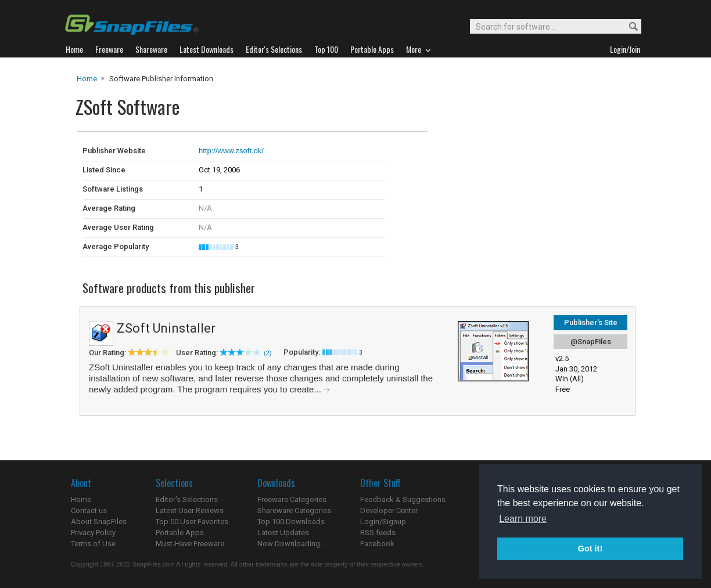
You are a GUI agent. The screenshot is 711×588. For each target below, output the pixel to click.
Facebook (377, 544)
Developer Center (389, 511)
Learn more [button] (523, 519)
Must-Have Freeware (190, 544)
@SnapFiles (591, 342)
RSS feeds (378, 533)
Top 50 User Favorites (192, 522)
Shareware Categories (294, 511)
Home (87, 79)
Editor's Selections (187, 499)
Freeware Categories (292, 499)
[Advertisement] (507, 156)
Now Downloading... (291, 544)
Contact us (89, 511)
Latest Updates (283, 533)
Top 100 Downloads (291, 522)
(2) (267, 353)
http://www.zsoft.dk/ (231, 151)
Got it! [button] (590, 549)
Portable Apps (180, 533)
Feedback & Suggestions (403, 499)
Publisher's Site (591, 322)
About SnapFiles (99, 522)
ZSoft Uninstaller (166, 328)
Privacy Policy (93, 533)
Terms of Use (93, 544)
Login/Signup (383, 522)
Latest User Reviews (190, 511)
